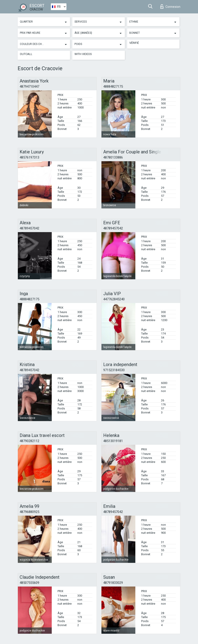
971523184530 (114, 370)
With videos (83, 54)
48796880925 (29, 512)
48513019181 (113, 441)
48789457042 (29, 228)
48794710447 (29, 87)
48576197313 (29, 157)
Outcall (26, 54)
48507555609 (29, 583)
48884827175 (113, 87)
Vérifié (134, 43)
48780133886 (113, 157)
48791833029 (113, 583)
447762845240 (114, 299)
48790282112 (29, 441)
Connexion (170, 6)
